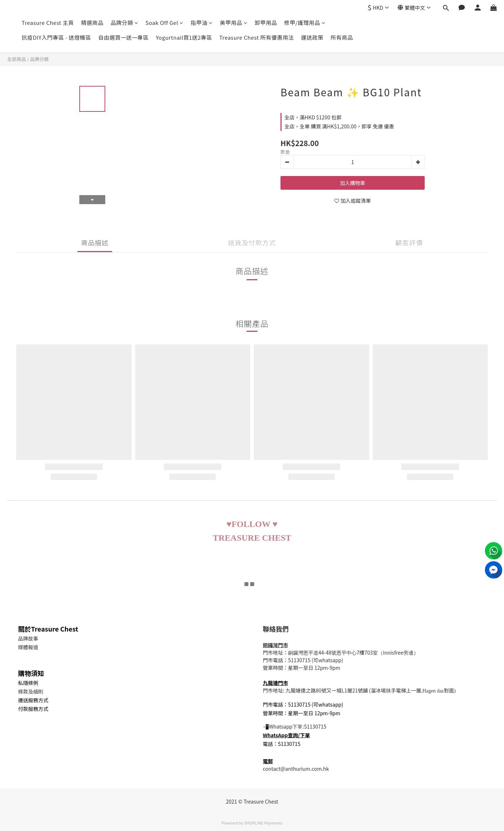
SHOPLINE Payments (263, 823)
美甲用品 (234, 23)
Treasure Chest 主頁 (48, 23)
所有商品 (342, 37)
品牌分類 (125, 23)
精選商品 (92, 23)
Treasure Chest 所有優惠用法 (257, 37)
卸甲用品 (266, 23)
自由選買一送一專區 (124, 37)
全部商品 (17, 59)
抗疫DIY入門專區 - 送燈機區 (56, 37)
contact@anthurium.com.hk (296, 769)
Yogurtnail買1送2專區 (184, 37)
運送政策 (312, 37)
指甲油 (202, 23)
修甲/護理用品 (305, 23)
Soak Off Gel (164, 23)
